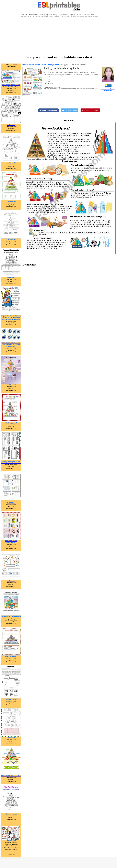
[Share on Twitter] (70, 110)
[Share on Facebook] (48, 110)
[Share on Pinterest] (90, 110)
